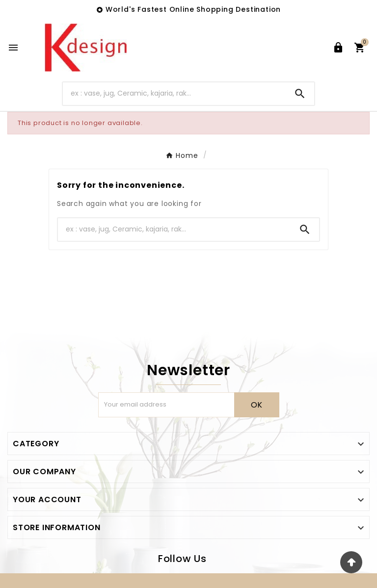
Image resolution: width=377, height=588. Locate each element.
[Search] (175, 93)
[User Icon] (338, 48)
